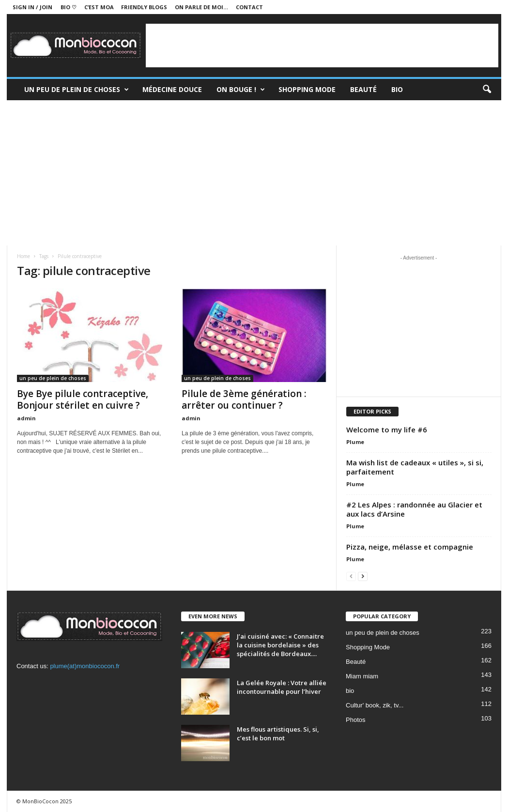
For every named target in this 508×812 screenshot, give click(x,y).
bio (350, 691)
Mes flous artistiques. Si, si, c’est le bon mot (278, 734)
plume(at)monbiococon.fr (85, 666)
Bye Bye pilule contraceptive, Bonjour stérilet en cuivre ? (83, 399)
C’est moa (99, 7)
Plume (355, 442)
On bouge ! (241, 90)
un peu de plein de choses (77, 90)
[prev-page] (351, 576)
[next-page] (363, 576)
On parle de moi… (201, 7)
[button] (487, 90)
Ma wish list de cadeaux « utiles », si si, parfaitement (415, 467)
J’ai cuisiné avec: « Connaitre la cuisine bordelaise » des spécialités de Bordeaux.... (280, 645)
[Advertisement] (322, 46)
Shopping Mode (307, 89)
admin (26, 418)
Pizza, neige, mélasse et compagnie (410, 547)
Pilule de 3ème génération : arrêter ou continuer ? (244, 399)
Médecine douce (172, 89)
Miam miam (362, 676)
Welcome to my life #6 (387, 429)
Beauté (363, 89)
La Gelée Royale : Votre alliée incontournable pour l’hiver (282, 687)
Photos (355, 720)
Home (23, 256)
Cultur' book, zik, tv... (375, 705)
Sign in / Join (32, 7)
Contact (249, 7)
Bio (397, 89)
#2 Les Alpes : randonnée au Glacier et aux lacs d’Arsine (414, 509)
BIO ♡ (69, 7)
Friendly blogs (144, 7)
